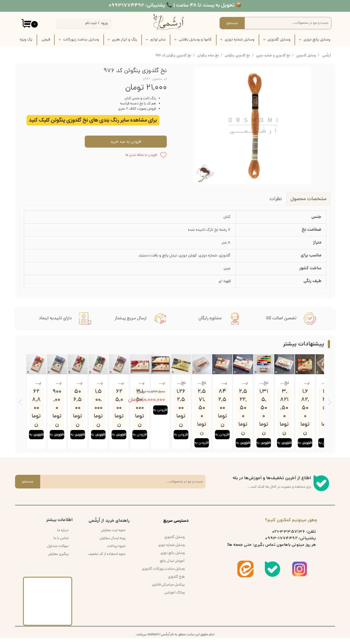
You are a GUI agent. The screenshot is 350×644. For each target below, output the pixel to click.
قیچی (46, 40)
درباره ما (63, 536)
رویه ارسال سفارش (113, 544)
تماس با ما (61, 544)
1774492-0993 (281, 545)
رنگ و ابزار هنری (125, 40)
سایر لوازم (158, 40)
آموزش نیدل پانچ (172, 567)
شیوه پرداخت (116, 552)
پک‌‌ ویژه (26, 40)
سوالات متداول (58, 552)
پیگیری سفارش (58, 560)
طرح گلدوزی (176, 583)
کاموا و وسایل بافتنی (195, 40)
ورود (104, 23)
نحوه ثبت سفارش (113, 536)
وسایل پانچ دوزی (317, 40)
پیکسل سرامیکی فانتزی (168, 591)
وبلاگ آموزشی (175, 598)
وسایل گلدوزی (279, 40)
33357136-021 (289, 538)
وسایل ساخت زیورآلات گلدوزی (163, 575)
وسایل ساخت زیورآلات (81, 40)
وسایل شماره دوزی (240, 40)
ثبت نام (91, 23)
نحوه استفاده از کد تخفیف (107, 560)
